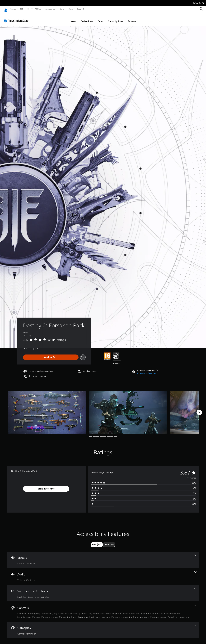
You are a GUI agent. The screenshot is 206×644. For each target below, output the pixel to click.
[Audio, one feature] (103, 574)
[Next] (199, 409)
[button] (146, 370)
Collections (87, 18)
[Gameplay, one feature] (103, 627)
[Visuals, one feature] (103, 557)
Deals (101, 18)
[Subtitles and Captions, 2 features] (103, 590)
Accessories (50, 9)
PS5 (22, 9)
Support (80, 9)
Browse (132, 18)
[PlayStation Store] (17, 18)
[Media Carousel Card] (47, 409)
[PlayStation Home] (6, 9)
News (62, 9)
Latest (73, 18)
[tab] (97, 542)
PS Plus (38, 9)
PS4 (29, 9)
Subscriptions (116, 18)
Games (13, 9)
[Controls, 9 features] (103, 609)
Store (71, 9)
